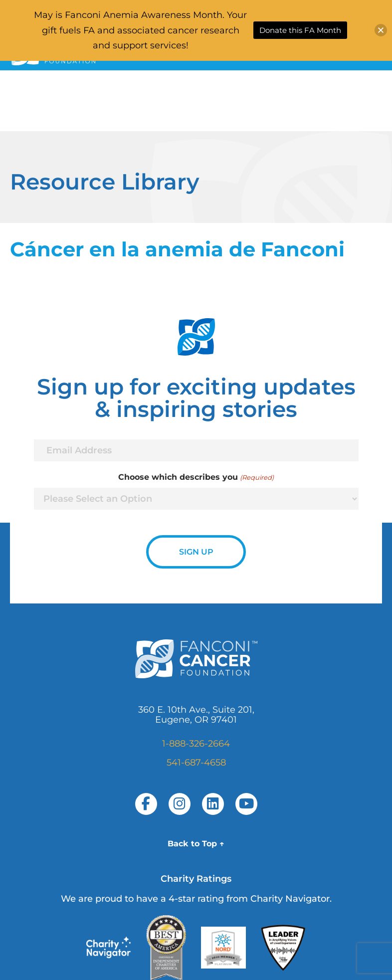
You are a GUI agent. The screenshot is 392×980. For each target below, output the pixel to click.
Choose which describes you (196, 477)
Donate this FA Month (300, 30)
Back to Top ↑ (196, 844)
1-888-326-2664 (196, 744)
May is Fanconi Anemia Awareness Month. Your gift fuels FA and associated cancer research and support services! (140, 30)
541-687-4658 (196, 763)
